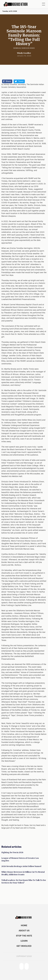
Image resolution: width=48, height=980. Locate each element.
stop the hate (24, 936)
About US (24, 931)
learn (24, 941)
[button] (43, 4)
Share (8, 81)
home (24, 926)
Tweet (21, 81)
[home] (17, 4)
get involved (24, 946)
